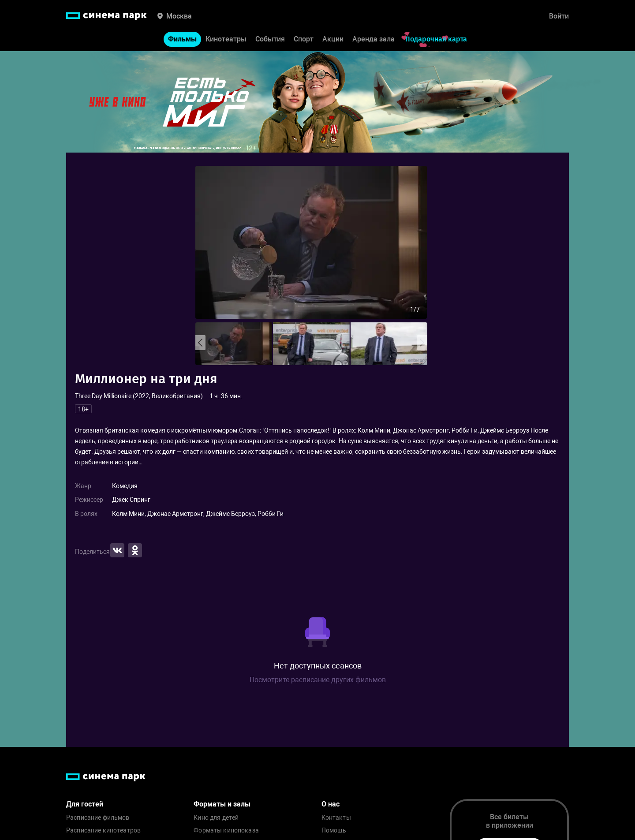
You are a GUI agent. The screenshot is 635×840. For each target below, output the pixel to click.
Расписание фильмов (98, 818)
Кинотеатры (226, 39)
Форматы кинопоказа (226, 831)
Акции (333, 39)
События (270, 39)
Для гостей (85, 804)
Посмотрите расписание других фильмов (318, 680)
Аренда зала (374, 39)
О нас (331, 804)
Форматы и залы (222, 804)
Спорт (304, 39)
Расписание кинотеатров (103, 831)
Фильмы (182, 39)
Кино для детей (216, 818)
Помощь (334, 831)
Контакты (336, 818)
